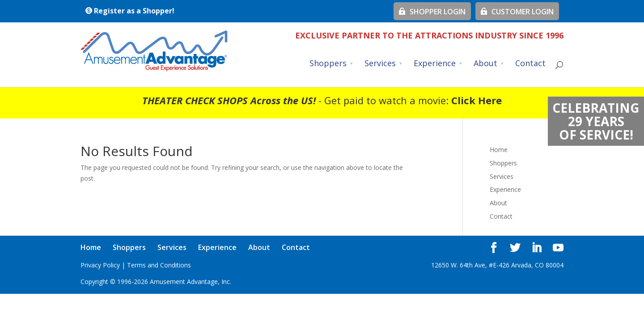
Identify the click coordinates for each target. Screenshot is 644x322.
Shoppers (328, 64)
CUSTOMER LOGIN (517, 12)
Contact (530, 64)
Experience (435, 64)
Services (380, 64)
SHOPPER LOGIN (432, 12)
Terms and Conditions (159, 265)
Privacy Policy (100, 265)
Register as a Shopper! (130, 11)
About (485, 64)
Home (499, 150)
